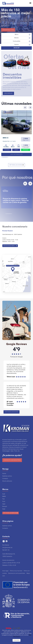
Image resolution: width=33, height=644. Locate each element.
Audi (4, 494)
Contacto (5, 479)
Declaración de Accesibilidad (17, 573)
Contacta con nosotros (12, 460)
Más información (16, 154)
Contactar (7, 150)
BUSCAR (17, 48)
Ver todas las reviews (12, 412)
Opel (4, 504)
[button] (5, 122)
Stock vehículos (7, 481)
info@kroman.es (7, 548)
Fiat (3, 499)
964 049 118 (6, 550)
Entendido (16, 640)
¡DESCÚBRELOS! (8, 93)
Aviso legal (5, 571)
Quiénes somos (7, 476)
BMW (4, 496)
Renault (5, 507)
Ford (4, 502)
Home (4, 474)
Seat (4, 509)
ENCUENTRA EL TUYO (8, 30)
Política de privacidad (16, 571)
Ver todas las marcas (11, 513)
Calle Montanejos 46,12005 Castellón (9, 555)
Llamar (16, 150)
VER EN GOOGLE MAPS (10, 246)
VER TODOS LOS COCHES (17, 165)
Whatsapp (26, 150)
